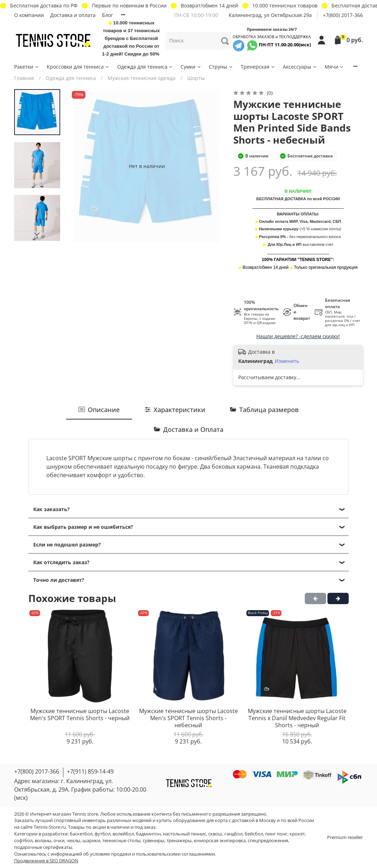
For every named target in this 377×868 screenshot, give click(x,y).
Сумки (191, 67)
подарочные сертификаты (43, 847)
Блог (107, 15)
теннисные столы (121, 841)
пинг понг (276, 834)
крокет (297, 834)
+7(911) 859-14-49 (90, 771)
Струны (221, 67)
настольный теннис (184, 834)
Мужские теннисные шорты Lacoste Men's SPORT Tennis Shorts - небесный (188, 718)
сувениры (153, 841)
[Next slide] (37, 234)
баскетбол (81, 834)
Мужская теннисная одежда (142, 78)
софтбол (23, 841)
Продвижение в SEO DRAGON (46, 861)
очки (59, 841)
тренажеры (179, 841)
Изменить (287, 361)
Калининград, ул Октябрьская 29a (270, 15)
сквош (215, 834)
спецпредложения (268, 841)
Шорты (196, 78)
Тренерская (258, 67)
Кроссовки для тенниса (78, 67)
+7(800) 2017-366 (343, 15)
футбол (102, 834)
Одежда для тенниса (145, 67)
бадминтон (148, 834)
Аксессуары (300, 67)
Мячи (335, 67)
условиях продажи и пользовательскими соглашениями (152, 854)
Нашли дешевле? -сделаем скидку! (298, 336)
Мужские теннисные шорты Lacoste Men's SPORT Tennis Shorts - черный (80, 715)
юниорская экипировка (220, 841)
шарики (91, 841)
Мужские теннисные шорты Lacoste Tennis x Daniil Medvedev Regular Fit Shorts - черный (297, 718)
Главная (24, 78)
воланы (43, 841)
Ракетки (27, 67)
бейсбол (254, 834)
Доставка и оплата (73, 15)
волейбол (123, 834)
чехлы (73, 841)
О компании (29, 15)
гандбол (233, 834)
